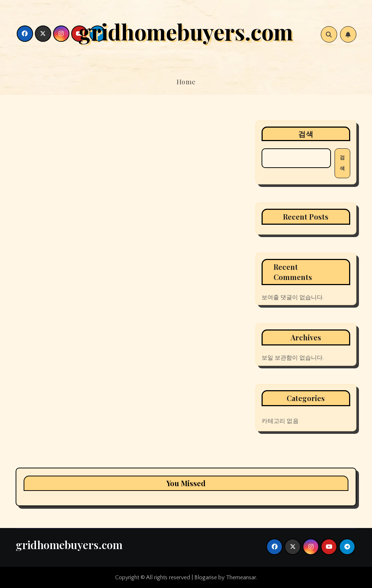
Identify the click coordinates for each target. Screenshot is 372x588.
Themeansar (241, 577)
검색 (306, 134)
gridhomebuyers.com (186, 31)
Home (186, 82)
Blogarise (206, 577)
